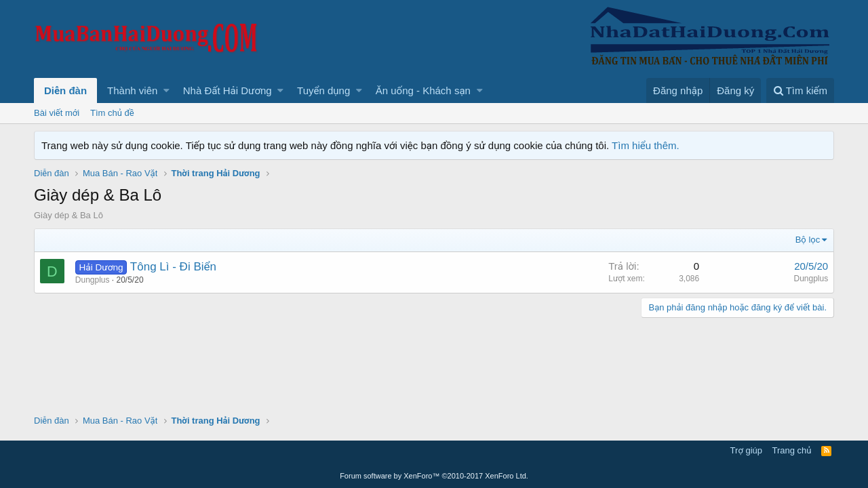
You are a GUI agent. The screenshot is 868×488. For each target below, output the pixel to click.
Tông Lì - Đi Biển (173, 267)
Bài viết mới (57, 113)
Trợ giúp (746, 450)
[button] (166, 90)
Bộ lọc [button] (808, 240)
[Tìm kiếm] (800, 90)
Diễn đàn (65, 90)
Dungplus (93, 280)
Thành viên (132, 90)
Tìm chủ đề (112, 113)
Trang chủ (792, 450)
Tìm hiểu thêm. (646, 145)
